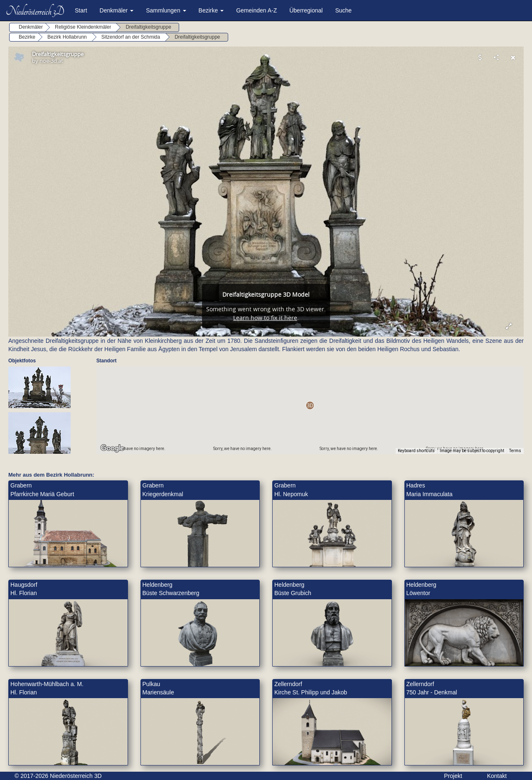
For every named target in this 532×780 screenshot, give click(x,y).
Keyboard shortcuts (416, 451)
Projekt (453, 776)
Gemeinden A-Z (256, 10)
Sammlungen (166, 10)
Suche (343, 10)
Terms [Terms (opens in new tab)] (515, 451)
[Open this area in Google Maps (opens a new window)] (112, 448)
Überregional (306, 10)
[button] (310, 405)
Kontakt (497, 776)
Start (81, 10)
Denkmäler (117, 10)
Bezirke (211, 10)
